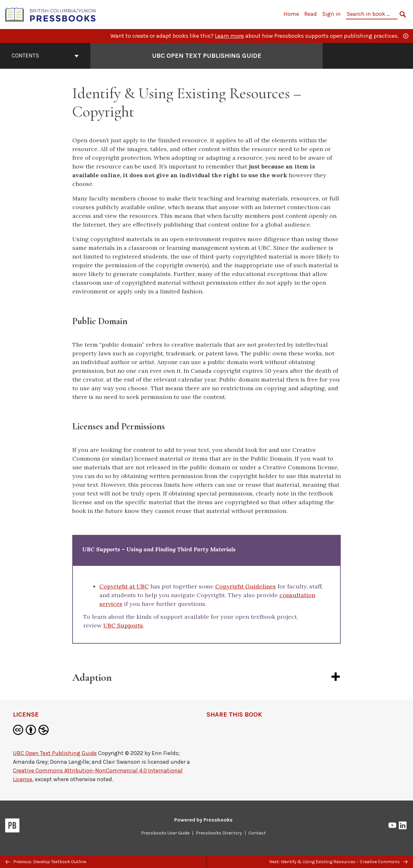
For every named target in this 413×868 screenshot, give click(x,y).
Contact (257, 833)
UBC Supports (123, 625)
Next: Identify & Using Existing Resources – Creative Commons (338, 862)
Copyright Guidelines (246, 586)
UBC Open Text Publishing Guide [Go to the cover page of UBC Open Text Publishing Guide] (207, 56)
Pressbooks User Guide (165, 833)
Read (311, 14)
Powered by (203, 820)
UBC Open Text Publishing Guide (55, 753)
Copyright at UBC (124, 586)
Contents (45, 56)
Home (291, 14)
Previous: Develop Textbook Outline (46, 862)
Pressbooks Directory (219, 833)
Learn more (229, 36)
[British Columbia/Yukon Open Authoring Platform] (51, 14)
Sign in (331, 14)
